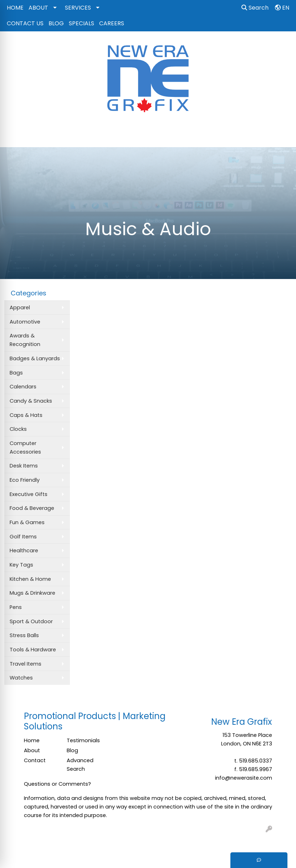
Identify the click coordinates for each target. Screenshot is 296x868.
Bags (16, 373)
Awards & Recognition (25, 340)
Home (32, 740)
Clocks (18, 429)
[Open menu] (282, 137)
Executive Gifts (29, 494)
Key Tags (21, 565)
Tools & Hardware (33, 650)
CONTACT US (25, 23)
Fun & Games (27, 522)
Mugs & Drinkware (32, 593)
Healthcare (24, 551)
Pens (16, 607)
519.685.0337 (256, 761)
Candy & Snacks (31, 401)
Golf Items (23, 537)
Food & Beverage (32, 508)
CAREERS (112, 23)
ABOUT (38, 8)
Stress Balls (24, 635)
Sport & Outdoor (31, 621)
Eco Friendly (25, 480)
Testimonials (83, 740)
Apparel (20, 308)
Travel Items (25, 664)
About (32, 750)
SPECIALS (81, 23)
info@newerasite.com (244, 778)
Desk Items (24, 466)
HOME (15, 8)
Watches (21, 678)
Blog (72, 750)
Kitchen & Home (30, 579)
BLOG (56, 23)
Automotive (25, 322)
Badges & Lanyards (35, 358)
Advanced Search (80, 765)
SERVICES (78, 8)
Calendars (23, 387)
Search (255, 8)
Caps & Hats (26, 415)
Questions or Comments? (57, 784)
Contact (35, 760)
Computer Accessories (25, 448)
